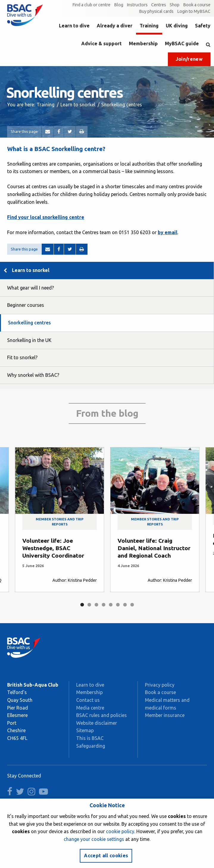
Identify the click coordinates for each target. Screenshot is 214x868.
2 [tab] (89, 605)
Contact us (88, 700)
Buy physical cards (156, 11)
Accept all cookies (106, 855)
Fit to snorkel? (22, 357)
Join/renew (189, 59)
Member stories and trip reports (60, 522)
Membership (143, 43)
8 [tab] (132, 605)
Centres (159, 5)
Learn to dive (74, 26)
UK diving (177, 26)
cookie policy (120, 831)
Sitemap (85, 730)
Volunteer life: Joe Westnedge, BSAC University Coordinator (53, 548)
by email (168, 232)
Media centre (90, 708)
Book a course (197, 5)
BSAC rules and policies (101, 715)
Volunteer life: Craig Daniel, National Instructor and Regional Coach (154, 548)
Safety (203, 26)
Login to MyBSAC (194, 11)
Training (149, 26)
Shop (175, 5)
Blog (119, 5)
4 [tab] (104, 605)
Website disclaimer (97, 723)
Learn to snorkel (78, 105)
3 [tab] (96, 605)
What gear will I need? (31, 288)
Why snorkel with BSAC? (33, 375)
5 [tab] (111, 605)
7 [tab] (125, 605)
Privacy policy (160, 685)
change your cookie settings (94, 839)
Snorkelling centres (29, 323)
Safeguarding (91, 746)
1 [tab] (82, 605)
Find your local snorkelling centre (46, 217)
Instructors (137, 5)
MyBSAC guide (182, 43)
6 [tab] (118, 605)
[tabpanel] (60, 520)
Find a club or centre (91, 5)
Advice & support (101, 43)
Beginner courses (26, 305)
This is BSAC (90, 738)
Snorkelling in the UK (29, 340)
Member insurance (165, 715)
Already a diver (115, 26)
